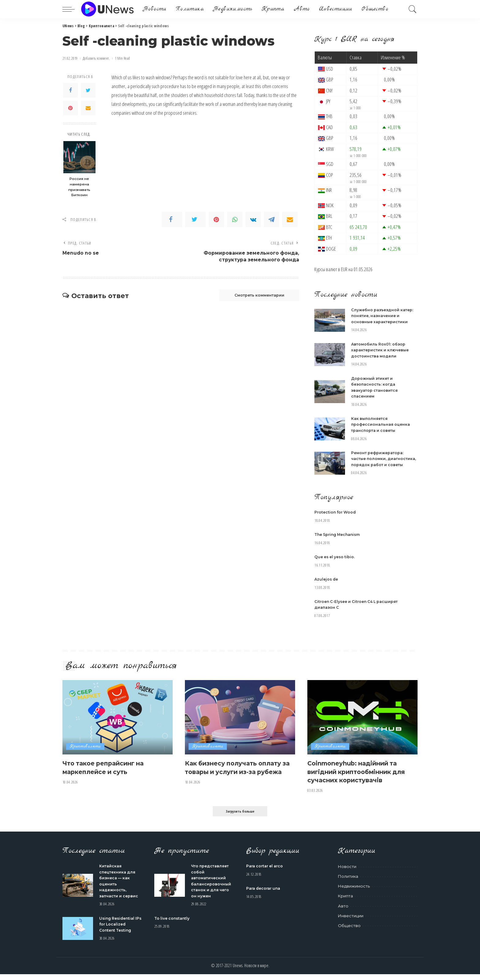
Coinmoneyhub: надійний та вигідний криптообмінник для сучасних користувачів (358, 777)
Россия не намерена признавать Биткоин (79, 187)
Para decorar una (265, 894)
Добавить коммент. (96, 58)
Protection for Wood (336, 518)
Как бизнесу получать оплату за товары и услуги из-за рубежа (239, 777)
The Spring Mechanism (340, 540)
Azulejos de (327, 585)
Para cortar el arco (266, 872)
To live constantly (173, 924)
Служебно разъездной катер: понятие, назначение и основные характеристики (384, 316)
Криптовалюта (85, 752)
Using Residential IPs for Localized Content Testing (118, 930)
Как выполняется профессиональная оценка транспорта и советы (382, 424)
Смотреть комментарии (254, 297)
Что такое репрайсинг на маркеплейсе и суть (109, 773)
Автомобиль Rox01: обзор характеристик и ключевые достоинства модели (382, 350)
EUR (344, 269)
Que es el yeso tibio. (336, 563)
